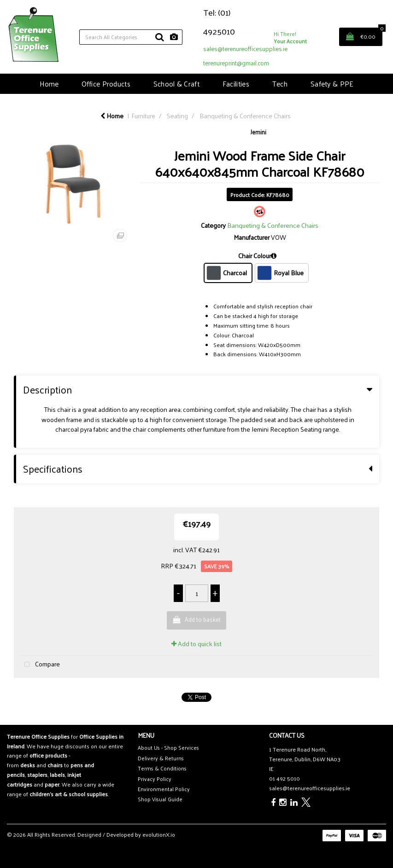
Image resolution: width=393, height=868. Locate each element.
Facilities (236, 84)
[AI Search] (174, 37)
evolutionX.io (159, 834)
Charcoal (227, 273)
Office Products (106, 84)
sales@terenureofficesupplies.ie (245, 49)
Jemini (258, 132)
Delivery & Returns (161, 758)
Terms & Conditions (162, 768)
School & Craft (176, 84)
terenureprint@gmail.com (236, 63)
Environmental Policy (164, 789)
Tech (280, 84)
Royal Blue (281, 273)
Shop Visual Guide (160, 799)
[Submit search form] (159, 37)
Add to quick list (196, 643)
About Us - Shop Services (168, 748)
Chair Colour (255, 256)
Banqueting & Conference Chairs (245, 116)
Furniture (143, 116)
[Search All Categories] (131, 37)
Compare (40, 664)
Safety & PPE (332, 84)
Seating (177, 116)
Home (49, 84)
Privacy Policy (155, 779)
